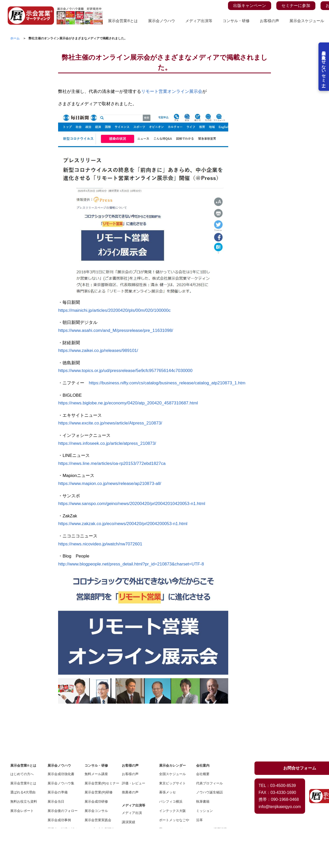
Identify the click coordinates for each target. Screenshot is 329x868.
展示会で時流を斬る (63, 790)
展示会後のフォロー (63, 771)
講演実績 (129, 783)
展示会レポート (22, 771)
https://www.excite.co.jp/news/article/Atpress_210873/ (110, 423)
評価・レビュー (134, 744)
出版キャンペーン (250, 6)
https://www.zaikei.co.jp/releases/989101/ (98, 351)
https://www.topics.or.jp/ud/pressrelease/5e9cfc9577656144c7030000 (125, 371)
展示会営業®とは (123, 21)
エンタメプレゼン (98, 808)
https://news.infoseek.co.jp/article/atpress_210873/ (107, 443)
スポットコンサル (98, 799)
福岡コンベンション (174, 799)
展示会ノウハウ (162, 21)
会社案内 (203, 726)
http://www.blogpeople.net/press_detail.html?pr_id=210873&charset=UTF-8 (131, 564)
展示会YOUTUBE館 (62, 799)
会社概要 (203, 735)
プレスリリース (134, 792)
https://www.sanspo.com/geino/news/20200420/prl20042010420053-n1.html (132, 504)
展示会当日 (56, 762)
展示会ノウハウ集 (61, 744)
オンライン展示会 (61, 808)
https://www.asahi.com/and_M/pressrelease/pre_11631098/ (116, 330)
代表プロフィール (209, 744)
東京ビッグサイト (172, 744)
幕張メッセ (167, 753)
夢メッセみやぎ (171, 790)
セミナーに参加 (296, 6)
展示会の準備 (58, 753)
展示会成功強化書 (61, 735)
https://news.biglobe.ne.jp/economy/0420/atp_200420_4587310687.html (128, 403)
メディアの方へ (134, 801)
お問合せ (203, 808)
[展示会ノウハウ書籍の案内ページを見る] (80, 9)
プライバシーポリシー (211, 799)
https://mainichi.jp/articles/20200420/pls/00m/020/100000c (114, 310)
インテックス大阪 (172, 771)
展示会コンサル (96, 771)
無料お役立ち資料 (24, 762)
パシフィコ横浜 (171, 762)
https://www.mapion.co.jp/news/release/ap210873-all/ (110, 484)
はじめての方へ (22, 735)
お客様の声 (269, 21)
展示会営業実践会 (98, 781)
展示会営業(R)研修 (99, 753)
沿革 (199, 781)
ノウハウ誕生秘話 (209, 753)
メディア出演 (132, 773)
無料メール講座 (96, 735)
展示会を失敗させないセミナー (323, 72)
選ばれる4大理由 (23, 753)
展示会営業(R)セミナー (100, 744)
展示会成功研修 (96, 762)
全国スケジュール (172, 735)
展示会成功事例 (59, 781)
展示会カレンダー (172, 726)
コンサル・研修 (236, 21)
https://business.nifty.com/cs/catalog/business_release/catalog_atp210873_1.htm (167, 383)
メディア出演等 (199, 21)
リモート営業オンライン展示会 (172, 91)
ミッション (204, 771)
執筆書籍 (203, 762)
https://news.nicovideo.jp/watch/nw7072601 (100, 544)
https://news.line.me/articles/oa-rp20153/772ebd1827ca (112, 463)
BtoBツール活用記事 (211, 790)
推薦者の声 (130, 753)
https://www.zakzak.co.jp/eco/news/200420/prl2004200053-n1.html (123, 524)
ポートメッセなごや (174, 781)
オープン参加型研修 (100, 790)
